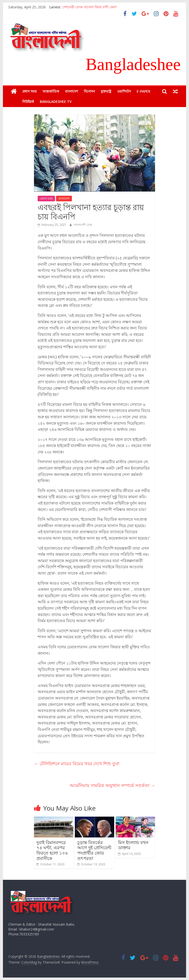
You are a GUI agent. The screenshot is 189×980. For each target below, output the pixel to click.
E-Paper (144, 91)
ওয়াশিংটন (124, 91)
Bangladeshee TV (45, 102)
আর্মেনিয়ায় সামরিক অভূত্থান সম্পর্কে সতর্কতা (112, 785)
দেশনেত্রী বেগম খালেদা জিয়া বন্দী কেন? (89, 7)
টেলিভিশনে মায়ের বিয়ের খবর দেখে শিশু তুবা (77, 763)
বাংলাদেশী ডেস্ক (83, 225)
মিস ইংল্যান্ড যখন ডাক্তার (133, 845)
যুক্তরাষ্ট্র (106, 91)
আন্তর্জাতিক (51, 91)
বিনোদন (89, 91)
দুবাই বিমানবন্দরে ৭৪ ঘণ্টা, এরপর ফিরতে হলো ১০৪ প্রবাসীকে (52, 850)
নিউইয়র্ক (17, 102)
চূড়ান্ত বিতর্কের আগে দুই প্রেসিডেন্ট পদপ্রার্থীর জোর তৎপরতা (94, 850)
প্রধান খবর (29, 91)
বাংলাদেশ (72, 91)
